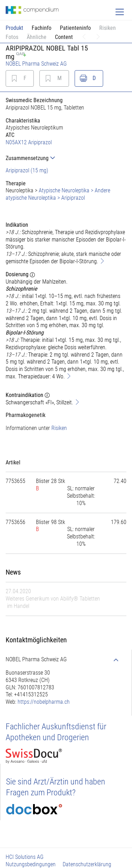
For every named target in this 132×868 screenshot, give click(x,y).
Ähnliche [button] (37, 37)
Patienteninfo (75, 28)
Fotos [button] (12, 37)
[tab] (66, 158)
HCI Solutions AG (25, 857)
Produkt (14, 28)
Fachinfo (42, 28)
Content (64, 37)
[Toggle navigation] (120, 12)
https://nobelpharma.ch (44, 702)
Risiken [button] (108, 28)
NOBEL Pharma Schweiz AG (36, 64)
